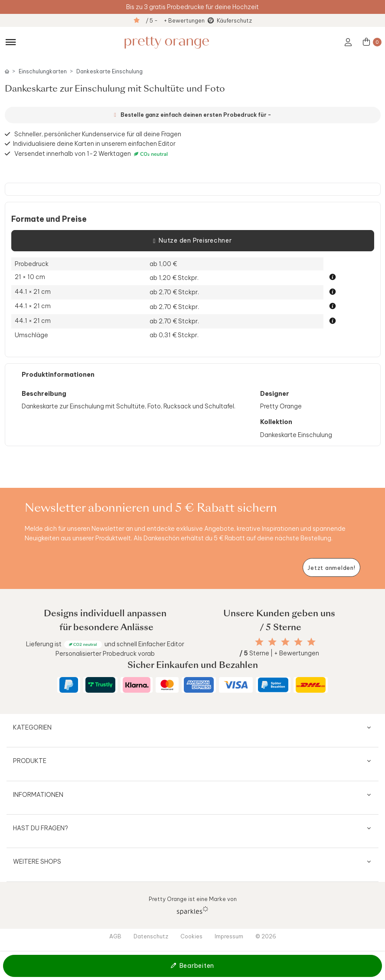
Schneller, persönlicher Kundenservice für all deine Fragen (98, 134)
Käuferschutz (234, 20)
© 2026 (266, 936)
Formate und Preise (49, 219)
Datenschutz (151, 936)
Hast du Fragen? (41, 828)
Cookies (191, 936)
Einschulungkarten (43, 71)
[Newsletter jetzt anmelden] (331, 567)
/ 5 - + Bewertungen (175, 20)
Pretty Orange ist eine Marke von (193, 905)
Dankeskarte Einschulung (109, 71)
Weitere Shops (37, 862)
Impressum (229, 936)
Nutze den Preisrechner (192, 241)
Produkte (30, 761)
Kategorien (32, 727)
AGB (115, 936)
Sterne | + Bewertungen (279, 653)
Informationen (38, 795)
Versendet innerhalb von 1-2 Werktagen (92, 154)
